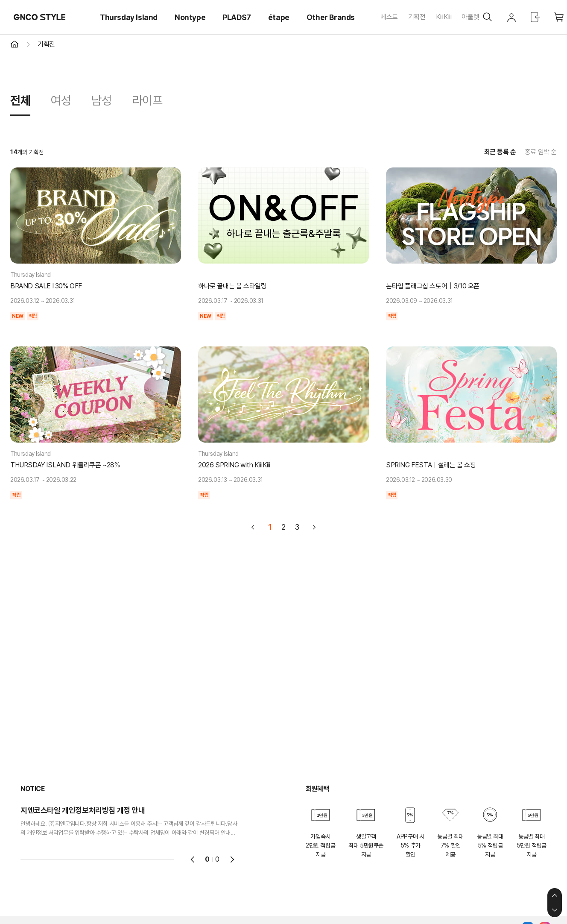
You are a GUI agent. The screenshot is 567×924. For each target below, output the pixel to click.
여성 (61, 100)
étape (279, 17)
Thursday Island (129, 17)
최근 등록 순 (500, 152)
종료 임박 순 (541, 152)
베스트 (389, 17)
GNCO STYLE (40, 17)
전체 (20, 100)
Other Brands (331, 17)
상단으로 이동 (555, 895)
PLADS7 (237, 17)
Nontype (190, 17)
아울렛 (470, 17)
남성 (101, 100)
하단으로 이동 (555, 910)
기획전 (417, 17)
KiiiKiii (444, 17)
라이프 (148, 100)
